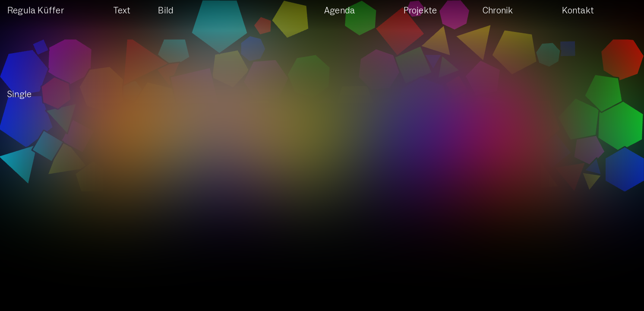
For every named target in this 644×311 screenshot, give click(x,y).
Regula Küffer (36, 11)
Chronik (498, 11)
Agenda (339, 11)
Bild (166, 11)
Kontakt (578, 11)
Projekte (420, 11)
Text (122, 11)
